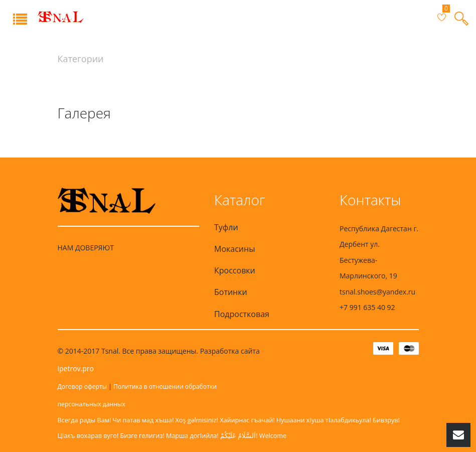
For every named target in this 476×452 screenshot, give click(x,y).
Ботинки (231, 292)
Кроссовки (235, 270)
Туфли (226, 227)
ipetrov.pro (76, 368)
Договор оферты (83, 387)
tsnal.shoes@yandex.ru (377, 292)
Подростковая (242, 314)
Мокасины (234, 249)
